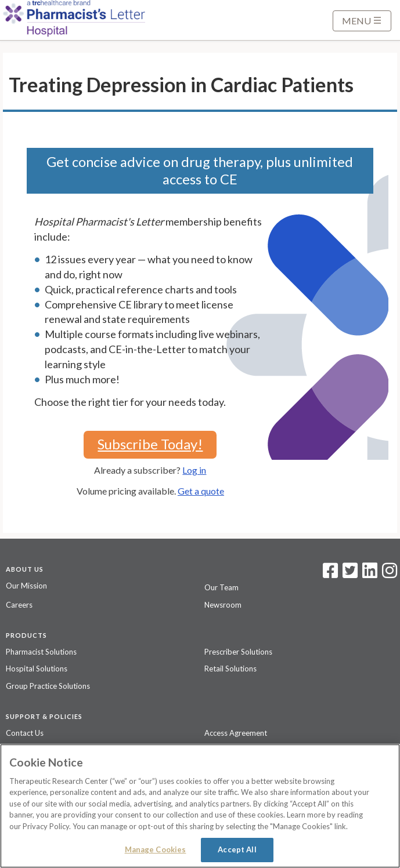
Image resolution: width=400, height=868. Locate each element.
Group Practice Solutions (48, 686)
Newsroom (223, 605)
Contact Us (25, 733)
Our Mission (26, 586)
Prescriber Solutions (238, 652)
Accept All (237, 849)
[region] (200, 806)
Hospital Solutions (37, 669)
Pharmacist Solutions (41, 652)
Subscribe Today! (150, 444)
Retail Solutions (230, 669)
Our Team (221, 587)
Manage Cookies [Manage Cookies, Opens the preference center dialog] (156, 849)
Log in (194, 470)
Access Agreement (236, 733)
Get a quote (201, 491)
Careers (19, 605)
